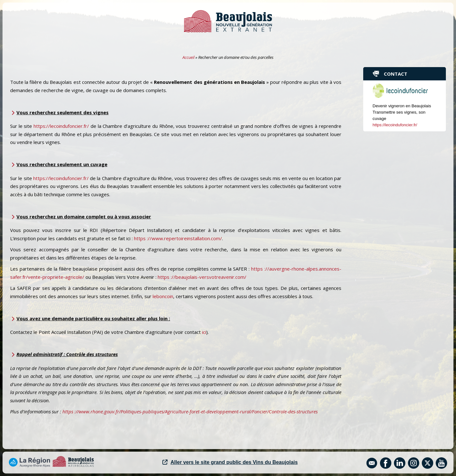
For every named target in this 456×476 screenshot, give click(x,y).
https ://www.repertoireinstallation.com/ (178, 238)
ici (204, 332)
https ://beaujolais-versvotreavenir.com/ (202, 277)
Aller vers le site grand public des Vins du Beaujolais (230, 462)
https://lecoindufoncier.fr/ (61, 126)
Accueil (188, 57)
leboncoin (163, 296)
